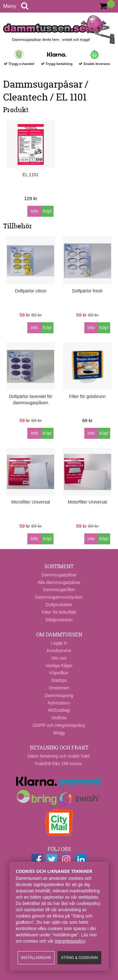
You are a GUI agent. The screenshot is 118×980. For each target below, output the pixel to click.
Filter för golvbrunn (87, 396)
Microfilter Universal (31, 502)
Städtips (59, 680)
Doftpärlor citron (31, 291)
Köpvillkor (59, 673)
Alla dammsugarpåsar (59, 582)
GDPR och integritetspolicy (59, 725)
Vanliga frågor (59, 666)
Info (34, 211)
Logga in (59, 643)
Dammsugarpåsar (59, 575)
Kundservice (59, 651)
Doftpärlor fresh (87, 291)
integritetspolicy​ (70, 941)
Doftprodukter (59, 605)
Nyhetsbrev (59, 703)
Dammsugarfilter (59, 590)
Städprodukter (59, 620)
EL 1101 (31, 175)
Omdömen (59, 688)
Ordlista (59, 718)
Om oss (59, 658)
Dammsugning (59, 695)
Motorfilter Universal (87, 502)
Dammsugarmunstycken (59, 597)
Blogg (59, 733)
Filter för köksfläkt (59, 612)
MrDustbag (59, 710)
